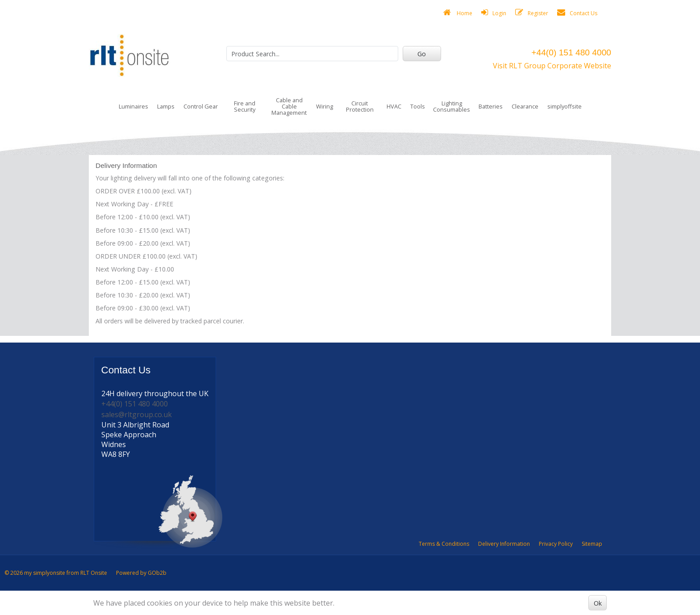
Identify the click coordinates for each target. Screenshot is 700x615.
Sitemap (592, 544)
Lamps (166, 106)
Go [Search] (422, 54)
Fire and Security (245, 106)
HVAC (394, 106)
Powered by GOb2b (141, 573)
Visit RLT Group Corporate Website (552, 66)
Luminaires (133, 106)
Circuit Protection (360, 106)
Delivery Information (504, 544)
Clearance (525, 106)
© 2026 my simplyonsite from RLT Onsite (56, 573)
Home (458, 13)
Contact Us (577, 13)
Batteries (491, 106)
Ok (598, 603)
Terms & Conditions (444, 544)
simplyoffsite (565, 106)
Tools (418, 106)
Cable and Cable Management (289, 106)
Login (494, 13)
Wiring (325, 106)
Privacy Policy (556, 544)
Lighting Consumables (452, 106)
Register (532, 13)
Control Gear (201, 106)
